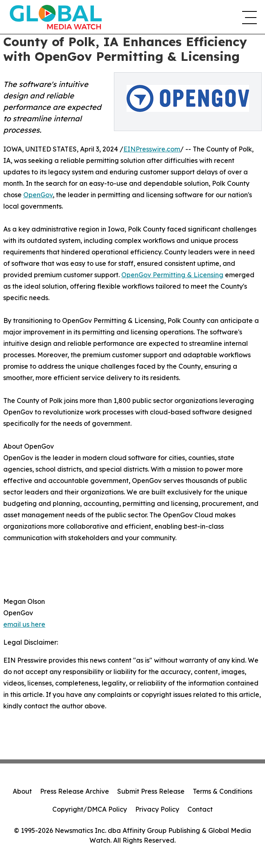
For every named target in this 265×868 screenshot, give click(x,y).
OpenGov (38, 195)
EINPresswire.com (152, 149)
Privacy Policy (157, 809)
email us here (24, 624)
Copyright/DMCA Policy (90, 809)
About (22, 791)
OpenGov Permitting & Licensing (172, 275)
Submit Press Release (151, 791)
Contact (200, 809)
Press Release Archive (75, 791)
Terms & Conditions (223, 791)
